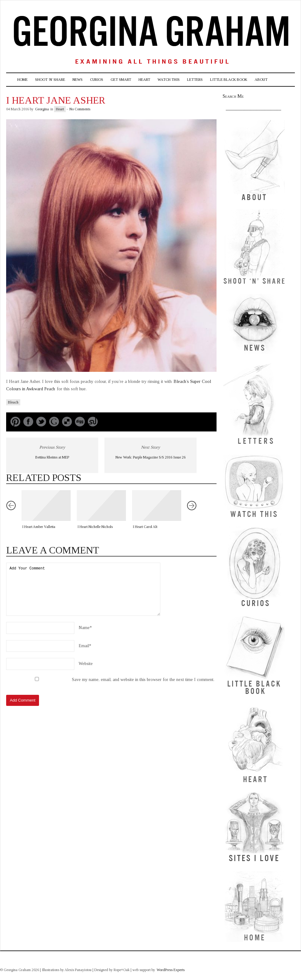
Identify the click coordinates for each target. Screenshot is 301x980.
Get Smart (121, 80)
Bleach (13, 402)
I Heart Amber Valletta (39, 527)
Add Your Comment (83, 589)
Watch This (169, 80)
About (261, 80)
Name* (85, 628)
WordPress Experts (171, 970)
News (78, 80)
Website (86, 664)
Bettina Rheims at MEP (52, 457)
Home (22, 80)
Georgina (42, 109)
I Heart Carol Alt (145, 527)
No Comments (80, 109)
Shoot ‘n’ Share (50, 80)
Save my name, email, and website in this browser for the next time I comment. (143, 680)
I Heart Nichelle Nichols (95, 527)
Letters (195, 80)
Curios (97, 80)
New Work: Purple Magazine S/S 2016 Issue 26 (150, 457)
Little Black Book (229, 80)
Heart (144, 80)
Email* (85, 646)
